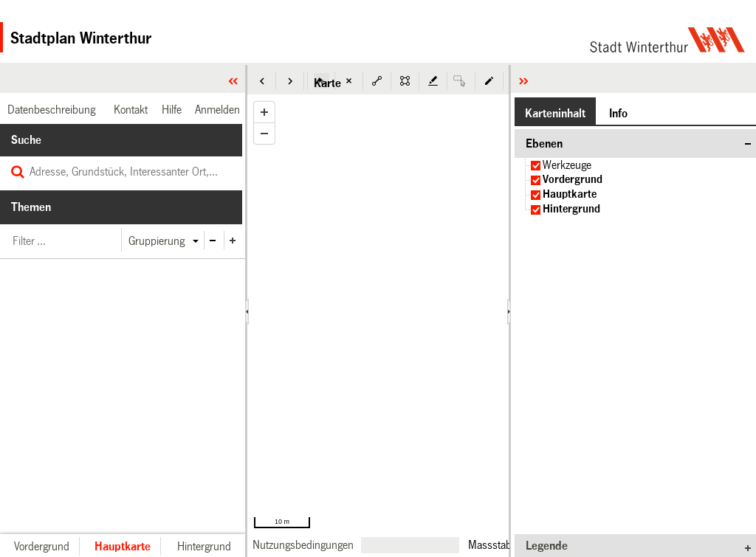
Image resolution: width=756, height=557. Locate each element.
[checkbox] (536, 166)
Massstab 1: (496, 544)
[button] (262, 81)
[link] (303, 545)
